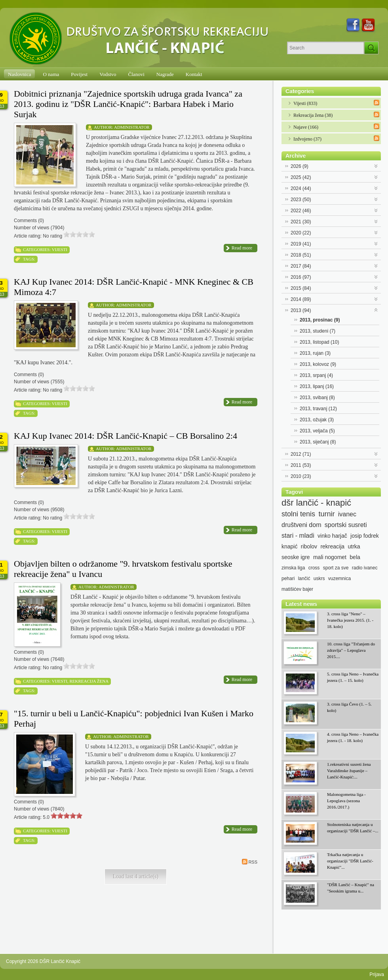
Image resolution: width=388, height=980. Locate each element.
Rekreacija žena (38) (313, 115)
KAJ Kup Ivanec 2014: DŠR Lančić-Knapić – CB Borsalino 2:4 (126, 436)
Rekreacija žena (89, 681)
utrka (354, 546)
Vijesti (60, 249)
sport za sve (336, 568)
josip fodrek (365, 536)
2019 (301, 244)
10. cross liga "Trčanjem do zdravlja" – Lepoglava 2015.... (351, 650)
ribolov (309, 546)
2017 (301, 266)
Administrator (132, 127)
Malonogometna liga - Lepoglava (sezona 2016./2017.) (346, 801)
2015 (301, 288)
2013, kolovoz (318, 364)
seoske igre (296, 557)
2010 (301, 476)
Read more (242, 248)
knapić (289, 546)
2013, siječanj (318, 442)
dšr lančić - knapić (316, 503)
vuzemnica (339, 578)
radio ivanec (365, 568)
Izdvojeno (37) (307, 139)
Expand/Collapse (376, 165)
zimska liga (293, 568)
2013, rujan (315, 353)
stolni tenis (298, 514)
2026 (300, 166)
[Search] (326, 48)
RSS (250, 862)
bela (355, 557)
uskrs (319, 578)
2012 (301, 454)
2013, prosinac (320, 320)
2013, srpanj (316, 375)
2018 (301, 255)
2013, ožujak (317, 420)
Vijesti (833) (305, 103)
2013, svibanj (317, 398)
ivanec (347, 514)
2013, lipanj (317, 386)
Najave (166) (306, 127)
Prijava (377, 974)
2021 (301, 222)
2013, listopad (319, 342)
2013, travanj (318, 409)
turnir (326, 514)
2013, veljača (317, 431)
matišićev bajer (297, 589)
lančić (304, 578)
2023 (301, 200)
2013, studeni (318, 331)
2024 (301, 188)
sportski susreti (346, 525)
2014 (301, 299)
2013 (301, 310)
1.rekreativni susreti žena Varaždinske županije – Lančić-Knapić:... (349, 771)
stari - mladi (298, 536)
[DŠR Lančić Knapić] (141, 39)
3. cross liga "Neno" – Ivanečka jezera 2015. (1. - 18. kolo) (350, 620)
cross (314, 568)
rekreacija (332, 546)
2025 (301, 177)
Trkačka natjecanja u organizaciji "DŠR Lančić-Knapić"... (350, 861)
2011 (301, 465)
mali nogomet (330, 557)
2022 (301, 211)
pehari (288, 578)
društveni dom (301, 525)
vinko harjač (332, 536)
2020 (301, 233)
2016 (301, 277)
